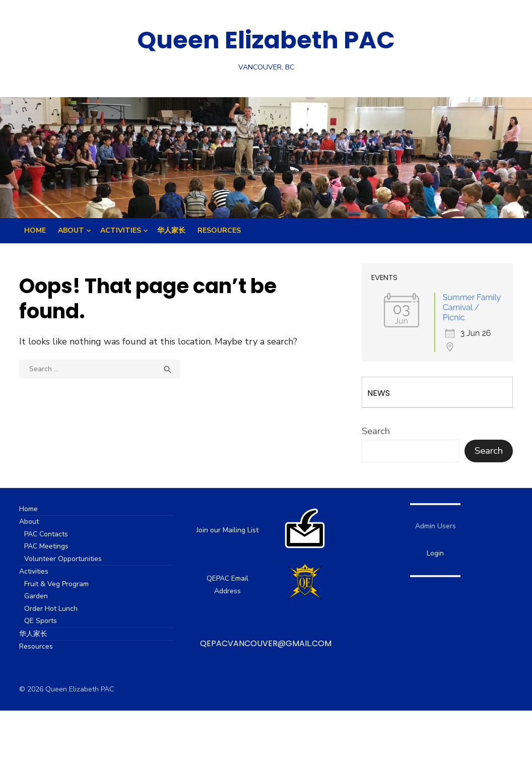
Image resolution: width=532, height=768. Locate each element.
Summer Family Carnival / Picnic (469, 307)
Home (35, 230)
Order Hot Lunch (55, 609)
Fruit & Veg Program (61, 584)
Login (433, 553)
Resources (219, 230)
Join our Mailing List (228, 530)
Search (374, 431)
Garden (41, 596)
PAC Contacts (51, 534)
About (71, 230)
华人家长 (171, 230)
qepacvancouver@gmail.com (266, 643)
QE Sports (45, 621)
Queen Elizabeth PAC (266, 40)
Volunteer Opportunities (68, 559)
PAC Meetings (51, 546)
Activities (121, 230)
